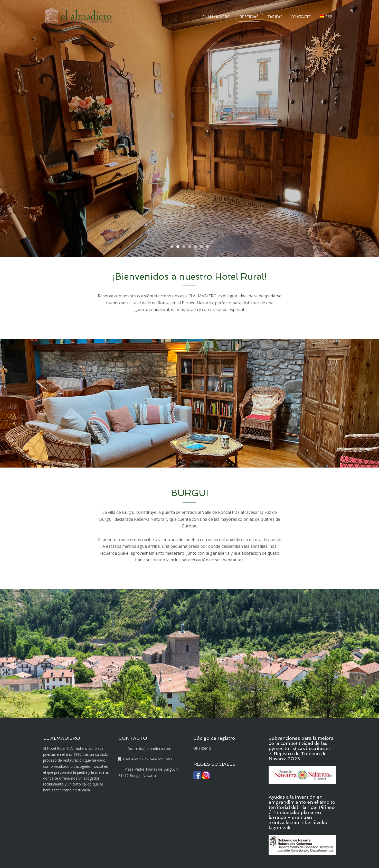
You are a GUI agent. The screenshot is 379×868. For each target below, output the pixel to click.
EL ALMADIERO (216, 17)
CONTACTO (301, 17)
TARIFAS (275, 17)
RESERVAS (249, 17)
